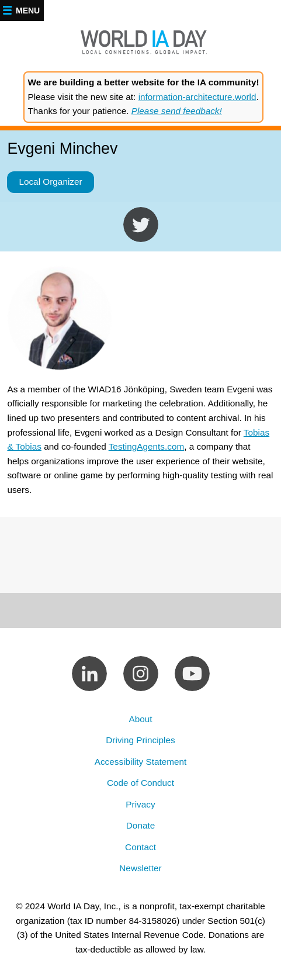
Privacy (140, 804)
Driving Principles (140, 740)
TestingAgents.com (147, 446)
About (140, 719)
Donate (140, 825)
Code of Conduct (140, 783)
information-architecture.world (197, 97)
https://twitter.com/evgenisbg (141, 225)
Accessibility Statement (141, 762)
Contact (140, 847)
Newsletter (140, 868)
